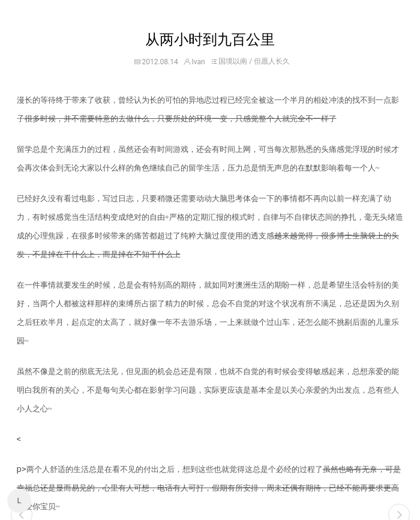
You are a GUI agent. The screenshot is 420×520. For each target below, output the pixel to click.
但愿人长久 (272, 61)
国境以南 (233, 61)
